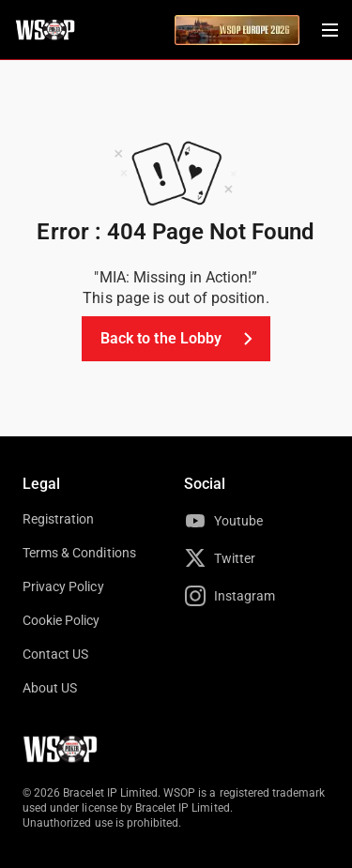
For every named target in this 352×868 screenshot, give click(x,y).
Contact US (55, 654)
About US (50, 688)
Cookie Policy (61, 620)
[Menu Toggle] (329, 30)
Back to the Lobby (180, 339)
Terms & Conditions (79, 553)
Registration (58, 519)
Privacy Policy (63, 586)
